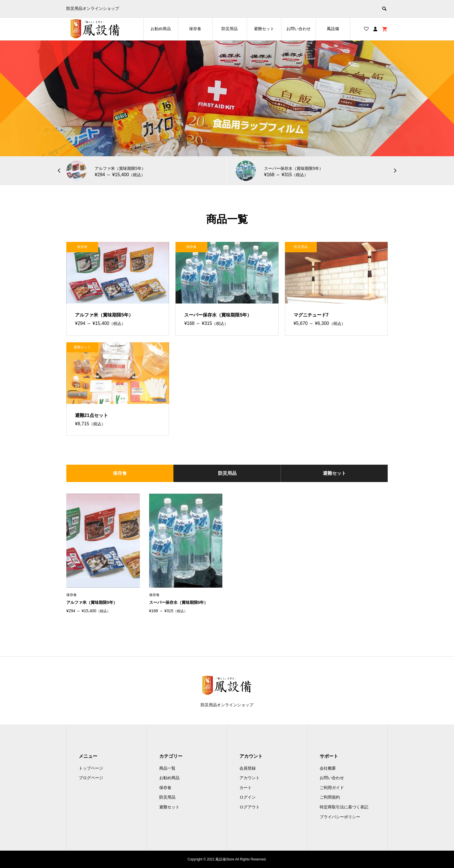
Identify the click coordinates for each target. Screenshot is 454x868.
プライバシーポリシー (340, 817)
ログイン (248, 797)
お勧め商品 (161, 29)
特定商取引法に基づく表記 (344, 807)
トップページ (91, 768)
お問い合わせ (299, 29)
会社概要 (328, 768)
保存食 (195, 29)
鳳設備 (333, 29)
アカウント (250, 778)
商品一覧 (167, 768)
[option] (227, 98)
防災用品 (230, 29)
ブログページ (91, 778)
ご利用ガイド (332, 788)
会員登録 (248, 768)
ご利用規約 (330, 797)
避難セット (264, 29)
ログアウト (250, 807)
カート (246, 788)
